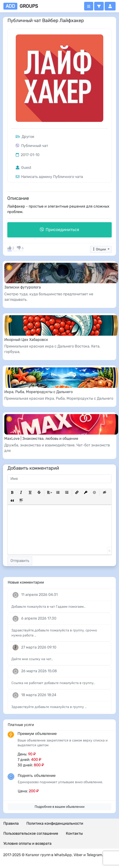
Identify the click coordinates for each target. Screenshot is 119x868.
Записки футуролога (23, 287)
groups (21, 6)
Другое (25, 137)
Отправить (20, 561)
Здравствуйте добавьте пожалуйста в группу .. (49, 707)
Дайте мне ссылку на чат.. (32, 659)
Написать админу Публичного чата (49, 177)
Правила (11, 823)
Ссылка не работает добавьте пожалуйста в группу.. (53, 683)
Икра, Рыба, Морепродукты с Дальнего (39, 392)
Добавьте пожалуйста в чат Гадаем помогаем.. (48, 607)
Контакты (74, 833)
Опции (99, 249)
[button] (99, 6)
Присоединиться (59, 230)
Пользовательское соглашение (31, 833)
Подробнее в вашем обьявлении (60, 807)
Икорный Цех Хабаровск (26, 340)
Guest (23, 168)
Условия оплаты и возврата (27, 844)
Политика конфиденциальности (55, 823)
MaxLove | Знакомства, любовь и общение (41, 439)
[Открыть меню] (89, 6)
